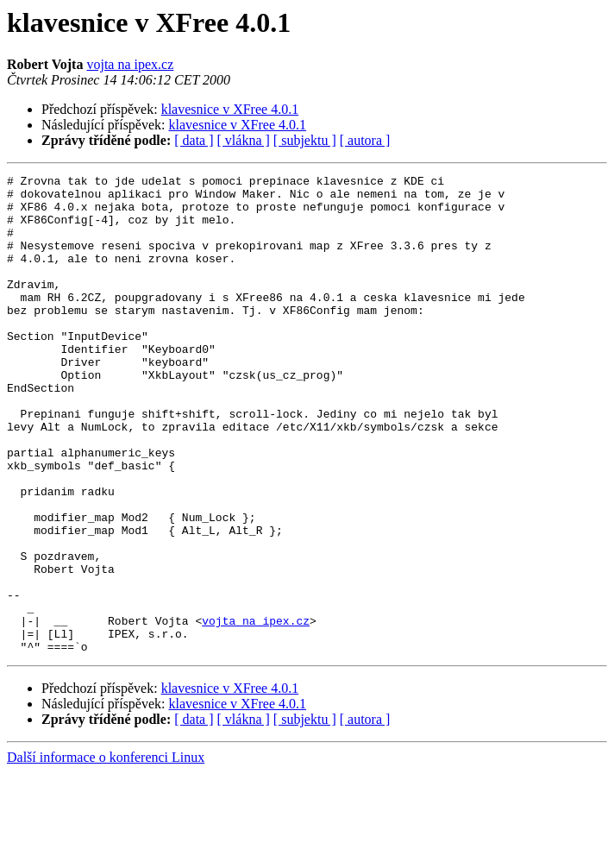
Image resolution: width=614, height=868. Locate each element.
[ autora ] (365, 140)
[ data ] (194, 140)
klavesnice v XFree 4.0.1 (230, 109)
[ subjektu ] (305, 140)
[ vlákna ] (244, 140)
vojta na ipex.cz (130, 64)
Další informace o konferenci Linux (106, 853)
